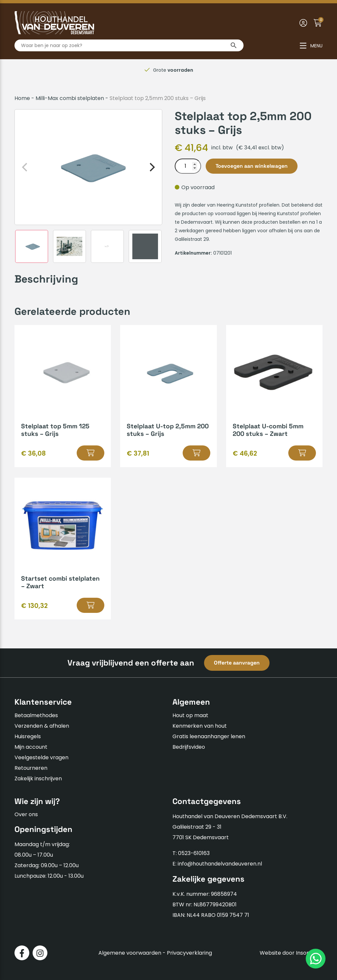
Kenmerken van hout (200, 726)
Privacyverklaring (189, 953)
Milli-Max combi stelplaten (70, 98)
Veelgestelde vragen (41, 757)
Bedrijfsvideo (189, 747)
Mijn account (31, 747)
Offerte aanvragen (237, 663)
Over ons (26, 814)
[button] (91, 453)
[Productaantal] (188, 166)
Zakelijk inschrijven (38, 779)
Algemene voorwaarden (130, 953)
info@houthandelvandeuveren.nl (220, 864)
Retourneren (31, 768)
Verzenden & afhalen (42, 726)
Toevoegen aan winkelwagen (252, 166)
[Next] (151, 167)
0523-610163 (194, 853)
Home (22, 98)
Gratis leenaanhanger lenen (209, 736)
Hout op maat (190, 715)
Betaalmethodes (36, 715)
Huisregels (28, 736)
